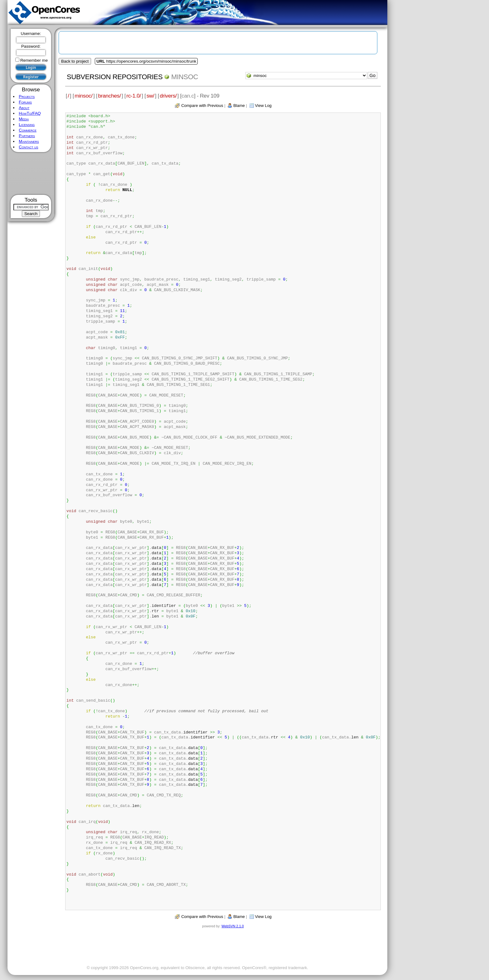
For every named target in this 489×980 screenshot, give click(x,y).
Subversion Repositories (115, 77)
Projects (27, 96)
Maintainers (29, 141)
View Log (263, 106)
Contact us (28, 147)
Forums (25, 102)
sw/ (150, 96)
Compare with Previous (202, 106)
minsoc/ (84, 96)
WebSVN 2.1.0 (232, 926)
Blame (239, 106)
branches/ (109, 96)
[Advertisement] (31, 173)
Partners (27, 136)
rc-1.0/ (134, 96)
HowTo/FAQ (30, 113)
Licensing (27, 125)
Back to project (75, 61)
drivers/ (168, 96)
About (24, 108)
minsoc (185, 77)
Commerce (28, 130)
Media (24, 119)
